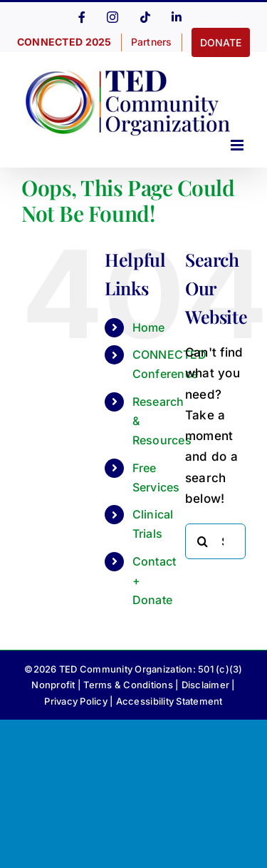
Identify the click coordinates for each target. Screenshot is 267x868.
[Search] (203, 541)
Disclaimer (206, 685)
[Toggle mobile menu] (238, 145)
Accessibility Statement (169, 701)
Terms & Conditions (128, 685)
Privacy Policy (76, 701)
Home (149, 327)
